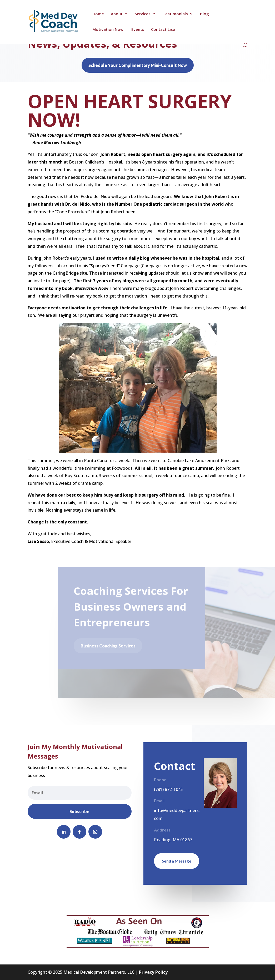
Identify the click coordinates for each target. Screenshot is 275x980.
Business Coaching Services (109, 646)
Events (138, 30)
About (117, 14)
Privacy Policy (153, 972)
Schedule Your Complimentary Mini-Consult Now (138, 65)
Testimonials (175, 14)
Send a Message (177, 861)
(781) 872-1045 (168, 789)
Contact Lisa (163, 30)
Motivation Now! (108, 30)
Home (98, 14)
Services (143, 14)
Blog (204, 14)
